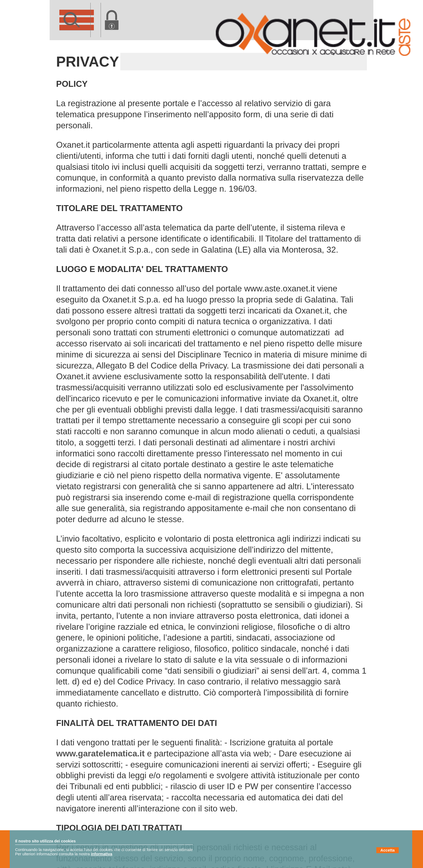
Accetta (388, 850)
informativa (102, 854)
